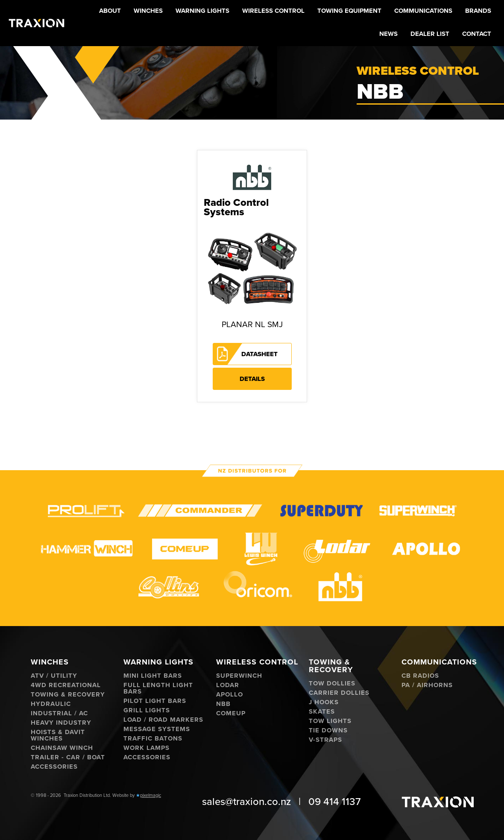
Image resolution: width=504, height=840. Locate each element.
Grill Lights (147, 710)
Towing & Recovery (68, 695)
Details (252, 379)
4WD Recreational (66, 685)
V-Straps (325, 740)
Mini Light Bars (153, 676)
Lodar (228, 685)
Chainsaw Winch (62, 748)
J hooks (324, 702)
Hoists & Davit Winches (58, 735)
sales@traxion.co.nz (246, 802)
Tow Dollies (332, 683)
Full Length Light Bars (158, 688)
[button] (148, 12)
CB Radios (420, 676)
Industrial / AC (59, 713)
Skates (322, 712)
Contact (477, 34)
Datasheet (259, 354)
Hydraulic (51, 704)
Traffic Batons (153, 739)
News (388, 34)
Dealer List (430, 34)
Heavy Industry (61, 723)
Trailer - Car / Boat (68, 757)
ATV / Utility (54, 676)
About (110, 11)
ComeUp (231, 713)
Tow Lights (330, 721)
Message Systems (157, 729)
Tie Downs (328, 730)
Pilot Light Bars (155, 701)
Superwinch (239, 676)
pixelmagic (151, 795)
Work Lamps (147, 748)
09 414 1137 (335, 802)
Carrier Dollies (339, 693)
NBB (223, 704)
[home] (37, 23)
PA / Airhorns (427, 685)
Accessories (54, 767)
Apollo (230, 695)
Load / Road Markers (163, 720)
